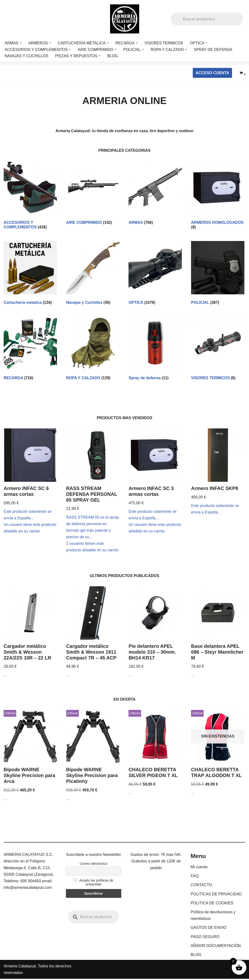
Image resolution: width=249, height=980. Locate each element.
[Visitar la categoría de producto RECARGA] (30, 349)
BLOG (113, 56)
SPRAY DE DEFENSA (214, 50)
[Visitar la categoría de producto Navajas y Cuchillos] (93, 274)
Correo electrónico (93, 865)
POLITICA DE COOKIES (212, 904)
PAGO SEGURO (205, 938)
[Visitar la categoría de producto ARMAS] (155, 194)
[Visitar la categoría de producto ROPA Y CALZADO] (93, 349)
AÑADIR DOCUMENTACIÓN (216, 947)
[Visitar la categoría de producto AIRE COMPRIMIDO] (93, 194)
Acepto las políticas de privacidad (93, 884)
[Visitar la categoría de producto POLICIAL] (218, 274)
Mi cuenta (199, 868)
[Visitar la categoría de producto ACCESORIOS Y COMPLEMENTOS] (30, 196)
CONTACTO (201, 886)
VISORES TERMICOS (164, 43)
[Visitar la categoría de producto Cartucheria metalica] (30, 274)
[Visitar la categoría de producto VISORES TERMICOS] (218, 349)
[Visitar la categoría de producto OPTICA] (155, 274)
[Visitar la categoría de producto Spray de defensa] (155, 349)
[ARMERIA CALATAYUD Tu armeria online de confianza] (125, 19)
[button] (21, 43)
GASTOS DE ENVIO (208, 929)
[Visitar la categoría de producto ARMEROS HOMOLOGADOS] (218, 196)
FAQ (194, 877)
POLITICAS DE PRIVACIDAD (216, 895)
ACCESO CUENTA (212, 73)
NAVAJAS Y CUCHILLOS (27, 56)
